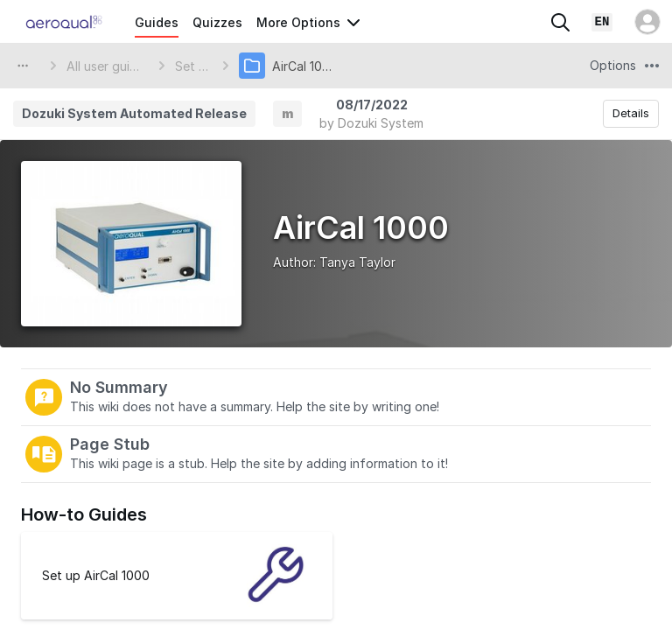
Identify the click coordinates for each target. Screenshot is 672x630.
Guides (157, 22)
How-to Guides (84, 514)
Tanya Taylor (357, 262)
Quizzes (217, 22)
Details (631, 113)
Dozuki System (381, 123)
